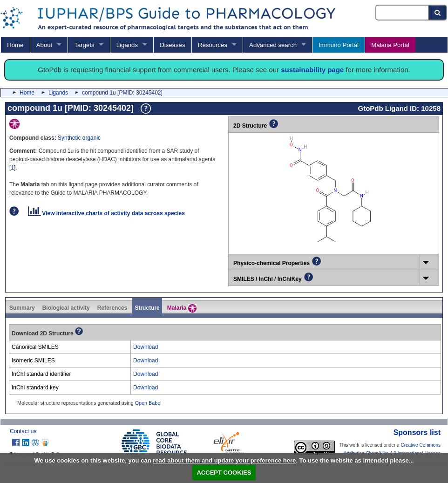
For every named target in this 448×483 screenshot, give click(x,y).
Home (15, 45)
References (112, 308)
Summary (22, 308)
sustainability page (312, 70)
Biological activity (66, 308)
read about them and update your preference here (224, 460)
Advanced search (273, 45)
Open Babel (148, 403)
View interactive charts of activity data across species (106, 213)
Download (146, 347)
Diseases (172, 45)
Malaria (182, 308)
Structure (147, 308)
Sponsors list (417, 432)
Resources (213, 45)
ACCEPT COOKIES (224, 473)
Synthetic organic (79, 138)
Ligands (127, 45)
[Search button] (438, 13)
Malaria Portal (390, 45)
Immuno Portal (339, 45)
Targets (84, 45)
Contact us (23, 431)
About (44, 45)
